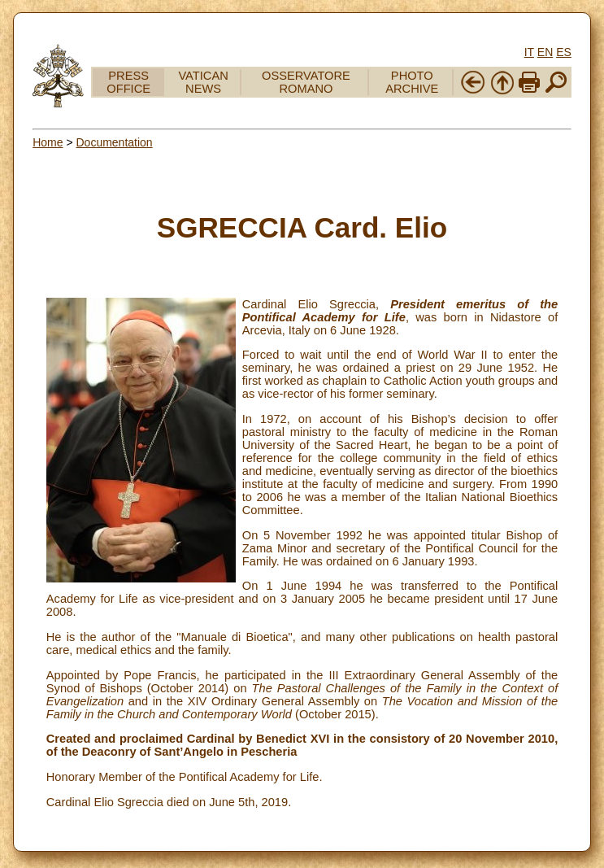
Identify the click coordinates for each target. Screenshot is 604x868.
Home (48, 142)
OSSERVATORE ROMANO (306, 82)
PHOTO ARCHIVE (412, 82)
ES (564, 52)
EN (545, 52)
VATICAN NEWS (203, 82)
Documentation (114, 142)
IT (529, 52)
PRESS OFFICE (128, 82)
